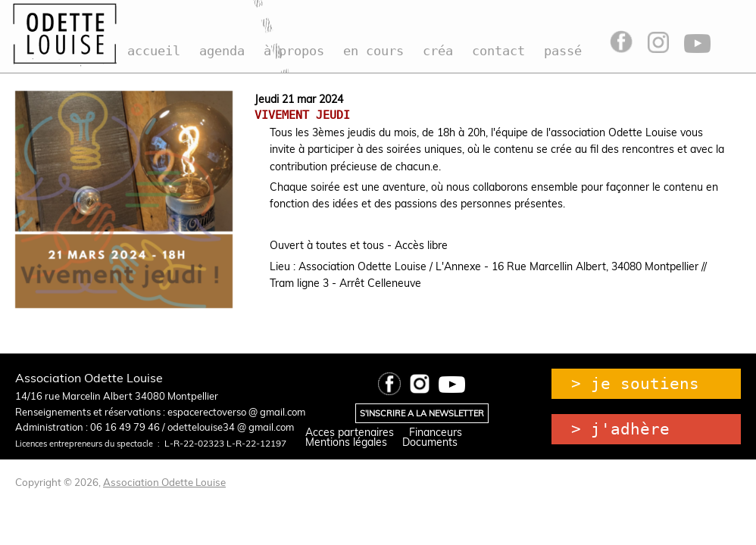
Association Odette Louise (164, 482)
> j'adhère (620, 429)
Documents (430, 442)
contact (498, 51)
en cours (373, 51)
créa (438, 51)
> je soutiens (635, 384)
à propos (294, 51)
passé (563, 51)
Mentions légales (346, 442)
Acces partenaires (350, 432)
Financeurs (436, 432)
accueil (154, 51)
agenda (222, 51)
